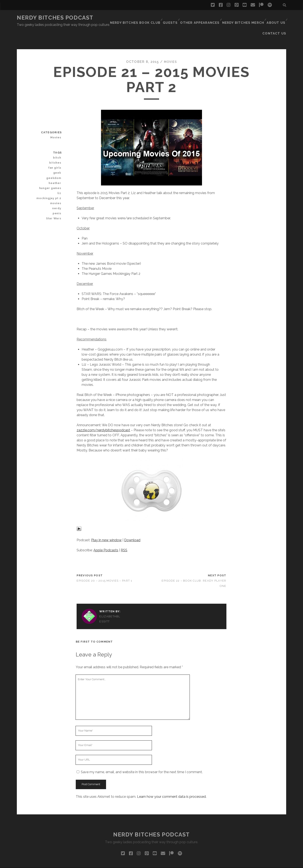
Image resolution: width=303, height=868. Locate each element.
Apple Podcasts (106, 531)
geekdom (55, 159)
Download (132, 521)
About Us (252, 18)
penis (58, 195)
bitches (56, 144)
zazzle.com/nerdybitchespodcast (103, 411)
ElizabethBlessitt (110, 600)
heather (56, 164)
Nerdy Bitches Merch (221, 18)
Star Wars (55, 200)
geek (58, 154)
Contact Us (276, 18)
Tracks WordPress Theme (134, 863)
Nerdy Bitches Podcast (55, 18)
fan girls (56, 149)
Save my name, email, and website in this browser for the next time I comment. (142, 753)
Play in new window (106, 521)
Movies (171, 43)
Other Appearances (180, 18)
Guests (152, 18)
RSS (124, 531)
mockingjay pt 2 (50, 179)
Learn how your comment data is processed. (172, 778)
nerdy (58, 190)
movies (57, 185)
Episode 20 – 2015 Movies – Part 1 (104, 562)
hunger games (52, 169)
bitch (58, 139)
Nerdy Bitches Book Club (118, 18)
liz (60, 174)
